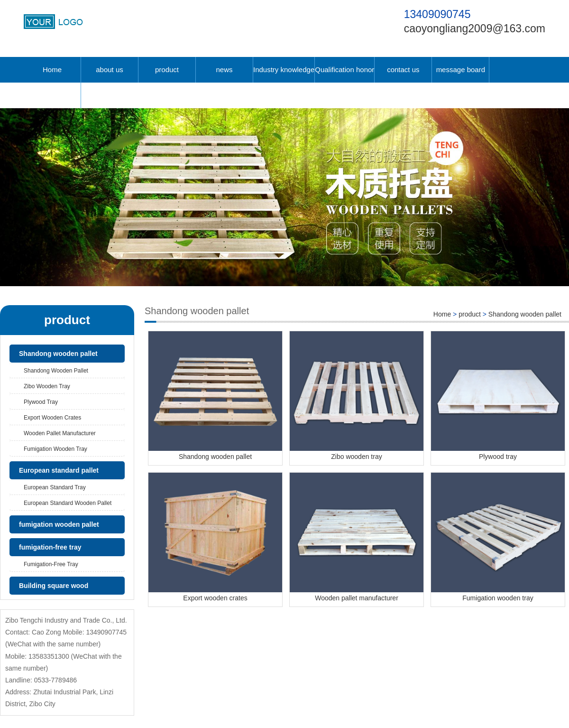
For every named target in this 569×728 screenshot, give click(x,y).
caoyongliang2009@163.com (475, 28)
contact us (403, 70)
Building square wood (54, 586)
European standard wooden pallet (68, 503)
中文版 (52, 95)
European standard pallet (59, 470)
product (167, 70)
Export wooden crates (52, 418)
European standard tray (55, 487)
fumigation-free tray (50, 547)
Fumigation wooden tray (55, 449)
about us (110, 70)
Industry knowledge (284, 70)
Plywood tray (41, 402)
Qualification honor (344, 70)
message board (461, 70)
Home (52, 70)
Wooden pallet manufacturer (60, 433)
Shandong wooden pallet (58, 354)
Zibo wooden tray (47, 386)
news (224, 70)
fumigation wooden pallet (59, 524)
